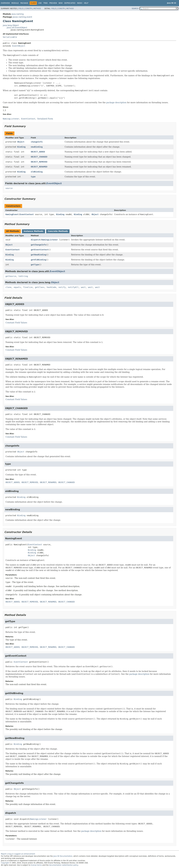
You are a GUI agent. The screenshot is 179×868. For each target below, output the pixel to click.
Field (21, 9)
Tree (46, 3)
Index (80, 3)
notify (62, 287)
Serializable (10, 37)
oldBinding (37, 172)
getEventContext (40, 250)
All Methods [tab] (13, 231)
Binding (21, 147)
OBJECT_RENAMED (39, 167)
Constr (28, 9)
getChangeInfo (38, 245)
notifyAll (73, 287)
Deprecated (70, 3)
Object (21, 142)
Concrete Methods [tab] (58, 231)
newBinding (37, 147)
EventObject (19, 46)
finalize (28, 287)
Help (86, 3)
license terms (36, 865)
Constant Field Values (16, 323)
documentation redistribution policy (63, 865)
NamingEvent (12, 214)
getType (35, 265)
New (61, 3)
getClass (40, 287)
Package (24, 3)
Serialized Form (45, 119)
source (9, 188)
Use (40, 3)
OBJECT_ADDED (38, 152)
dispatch (35, 240)
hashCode (51, 287)
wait (83, 287)
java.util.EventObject (17, 28)
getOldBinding (38, 260)
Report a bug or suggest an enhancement (18, 854)
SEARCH (135, 9)
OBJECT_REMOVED (39, 162)
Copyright (5, 863)
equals (17, 287)
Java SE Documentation (63, 856)
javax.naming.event (22, 17)
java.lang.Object (11, 25)
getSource (11, 276)
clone (8, 287)
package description (116, 103)
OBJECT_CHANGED (39, 157)
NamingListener (50, 240)
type (33, 177)
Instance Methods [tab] (33, 231)
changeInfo (37, 142)
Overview (5, 3)
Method (37, 9)
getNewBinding (38, 255)
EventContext (27, 214)
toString (23, 276)
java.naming (18, 14)
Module (15, 3)
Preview (53, 3)
